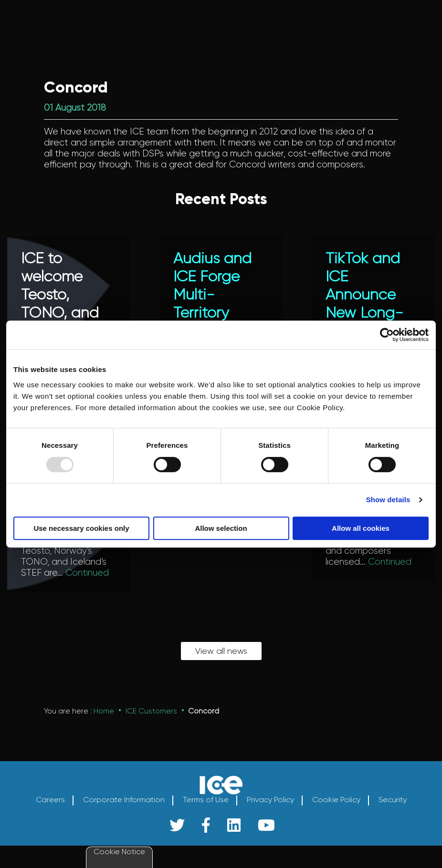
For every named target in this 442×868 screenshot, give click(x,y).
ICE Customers (151, 723)
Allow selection (221, 528)
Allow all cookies (361, 528)
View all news (221, 662)
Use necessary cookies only (81, 528)
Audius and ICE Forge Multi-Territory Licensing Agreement (212, 304)
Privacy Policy (270, 812)
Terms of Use (206, 812)
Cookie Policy (336, 812)
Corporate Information (124, 812)
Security (393, 812)
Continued (87, 573)
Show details (388, 500)
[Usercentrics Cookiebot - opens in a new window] (387, 335)
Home (104, 723)
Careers (50, 812)
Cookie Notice (119, 852)
